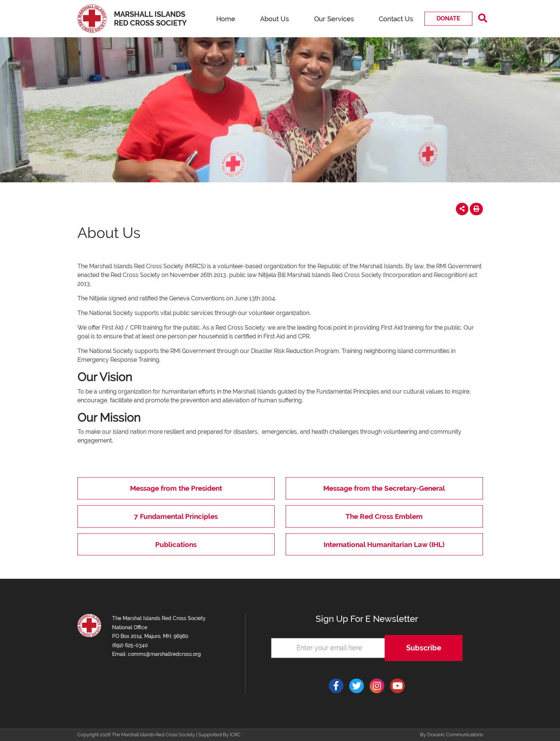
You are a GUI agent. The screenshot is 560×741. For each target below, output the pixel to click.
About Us (275, 19)
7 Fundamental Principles (176, 516)
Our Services (334, 19)
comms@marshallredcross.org (164, 654)
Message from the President (176, 488)
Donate (448, 18)
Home (226, 19)
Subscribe (424, 648)
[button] (462, 209)
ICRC (235, 735)
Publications (176, 544)
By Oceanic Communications (452, 735)
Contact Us (396, 19)
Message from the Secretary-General (384, 488)
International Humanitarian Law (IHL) (384, 544)
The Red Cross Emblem (384, 516)
